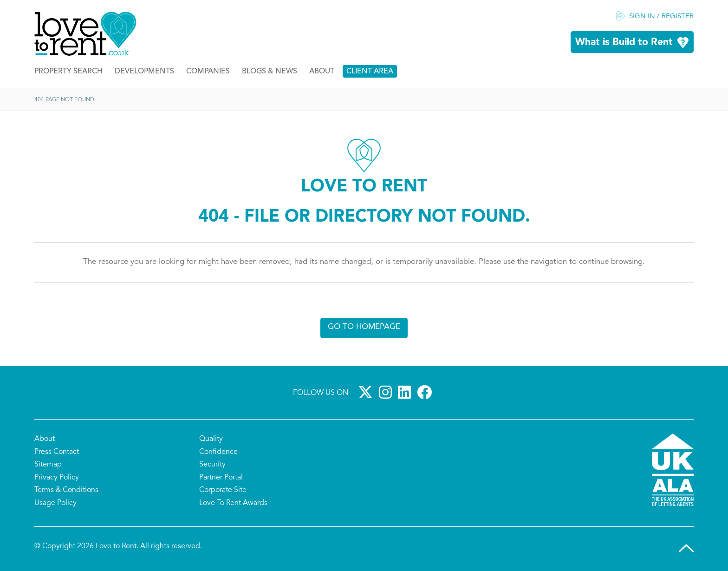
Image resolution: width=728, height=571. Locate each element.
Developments (144, 72)
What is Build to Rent (624, 43)
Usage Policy (55, 503)
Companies (208, 72)
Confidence (218, 452)
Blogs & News (270, 72)
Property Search (68, 72)
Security (212, 465)
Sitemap (48, 465)
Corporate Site (223, 490)
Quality (211, 439)
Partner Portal (221, 478)
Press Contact (57, 452)
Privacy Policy (57, 478)
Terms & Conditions (66, 490)
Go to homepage (364, 327)
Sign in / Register (661, 16)
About (322, 72)
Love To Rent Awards (233, 503)
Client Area (370, 72)
